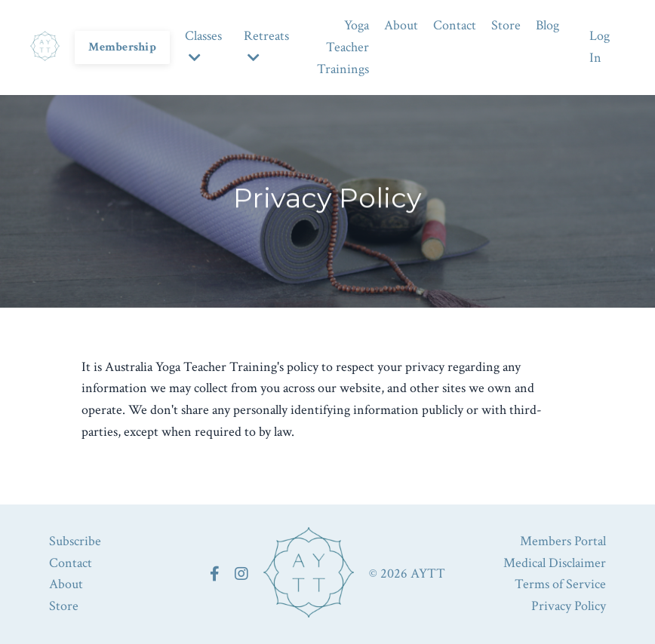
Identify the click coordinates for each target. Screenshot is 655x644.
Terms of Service (560, 584)
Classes (203, 46)
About (401, 25)
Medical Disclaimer (555, 563)
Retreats (266, 46)
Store (506, 25)
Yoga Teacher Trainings (343, 47)
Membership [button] (122, 47)
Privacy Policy (569, 606)
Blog (547, 25)
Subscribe (75, 541)
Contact (455, 25)
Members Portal (563, 541)
